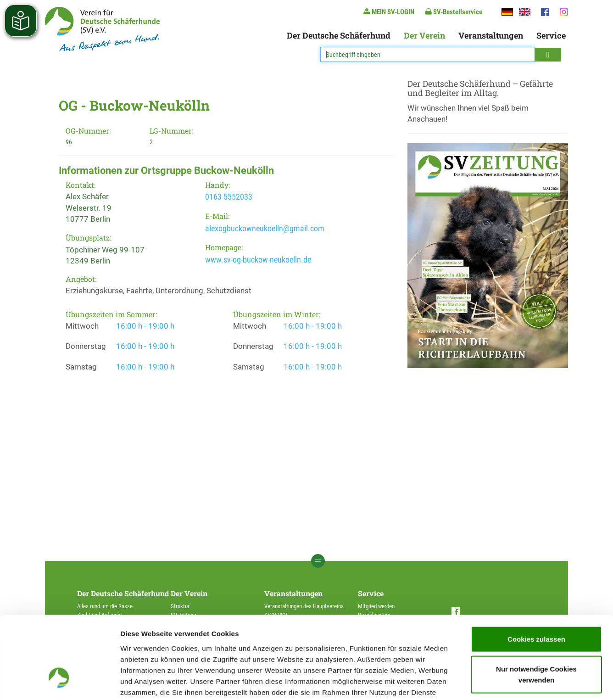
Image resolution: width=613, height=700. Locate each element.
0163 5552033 (229, 197)
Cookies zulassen (536, 569)
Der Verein (424, 35)
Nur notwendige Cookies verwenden (536, 605)
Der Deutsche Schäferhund (339, 35)
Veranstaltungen (491, 35)
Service (551, 35)
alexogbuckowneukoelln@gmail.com (265, 228)
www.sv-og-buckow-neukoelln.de (258, 260)
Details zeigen (488, 682)
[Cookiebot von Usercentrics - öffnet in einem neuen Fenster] (59, 682)
